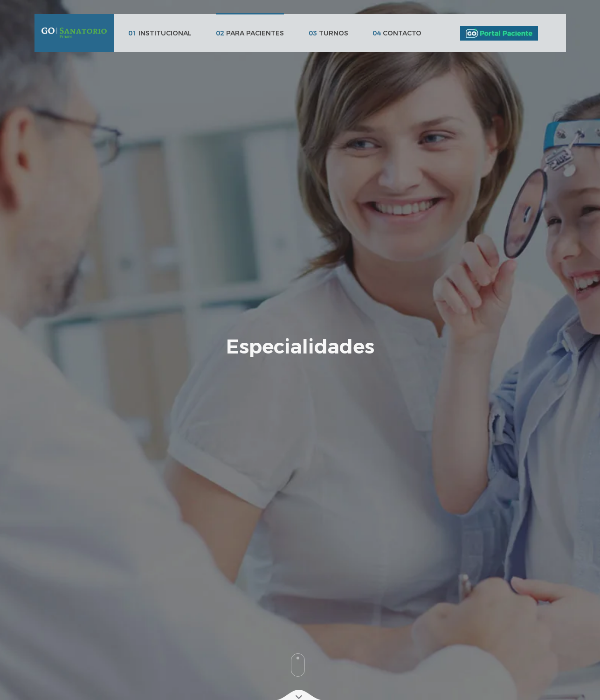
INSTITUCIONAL (160, 33)
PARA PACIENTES (250, 33)
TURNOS (328, 33)
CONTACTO (397, 33)
